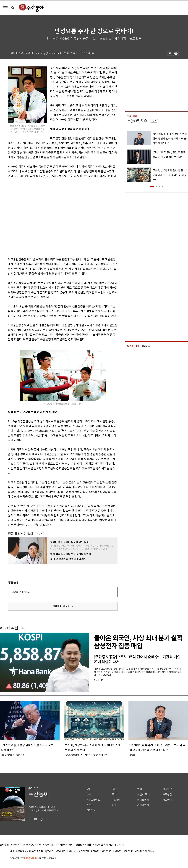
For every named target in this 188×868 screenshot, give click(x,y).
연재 (140, 789)
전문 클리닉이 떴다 (21, 534)
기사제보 (167, 789)
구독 (40, 534)
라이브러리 (143, 800)
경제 (114, 789)
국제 (114, 795)
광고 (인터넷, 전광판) (31, 845)
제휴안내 (47, 845)
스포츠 (90, 805)
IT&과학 (116, 800)
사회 (89, 795)
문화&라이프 (93, 800)
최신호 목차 (143, 795)
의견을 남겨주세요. (21, 592)
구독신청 (167, 795)
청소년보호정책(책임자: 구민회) (108, 845)
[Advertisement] (34, 217)
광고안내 (167, 800)
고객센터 (57, 845)
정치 (89, 789)
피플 (114, 805)
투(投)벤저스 (137, 121)
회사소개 (15, 845)
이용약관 (68, 845)
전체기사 (91, 810)
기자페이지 (143, 805)
